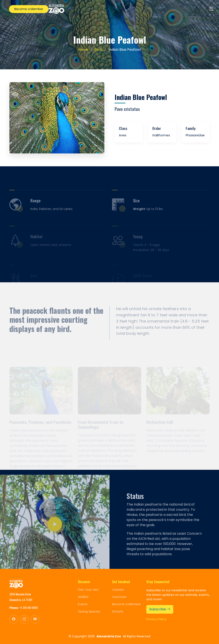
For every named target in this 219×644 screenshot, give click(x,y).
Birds (98, 50)
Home (83, 50)
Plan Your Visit (88, 590)
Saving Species (89, 611)
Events (83, 604)
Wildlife (83, 597)
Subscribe (160, 609)
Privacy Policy (156, 619)
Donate (118, 611)
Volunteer (119, 597)
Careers (118, 590)
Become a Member (29, 9)
